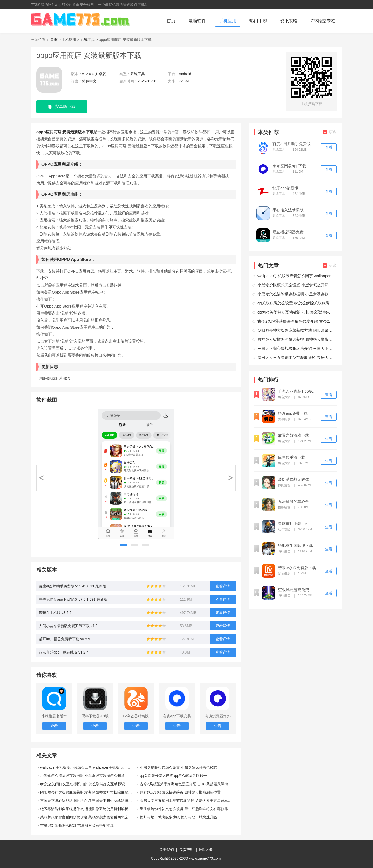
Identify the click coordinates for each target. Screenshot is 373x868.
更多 (330, 132)
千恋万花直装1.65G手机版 (297, 391)
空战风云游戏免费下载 (297, 590)
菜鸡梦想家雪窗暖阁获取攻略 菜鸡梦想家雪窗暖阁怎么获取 (88, 817)
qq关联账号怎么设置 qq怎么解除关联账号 (173, 776)
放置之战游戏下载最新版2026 (297, 435)
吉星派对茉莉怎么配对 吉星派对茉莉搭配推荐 (77, 825)
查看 (329, 147)
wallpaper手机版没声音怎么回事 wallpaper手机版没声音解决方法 (88, 767)
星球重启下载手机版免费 (297, 524)
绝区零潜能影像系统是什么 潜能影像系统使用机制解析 (84, 809)
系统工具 (88, 40)
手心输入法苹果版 (288, 210)
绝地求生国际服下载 (295, 546)
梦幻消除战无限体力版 (297, 480)
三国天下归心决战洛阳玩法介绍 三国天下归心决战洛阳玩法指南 (88, 801)
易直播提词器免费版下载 (292, 232)
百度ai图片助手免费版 (292, 144)
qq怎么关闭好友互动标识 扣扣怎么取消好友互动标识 (83, 784)
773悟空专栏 (323, 21)
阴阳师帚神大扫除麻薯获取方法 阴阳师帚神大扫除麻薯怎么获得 (88, 792)
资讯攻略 (289, 21)
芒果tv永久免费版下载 (297, 568)
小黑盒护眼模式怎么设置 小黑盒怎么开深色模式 (178, 767)
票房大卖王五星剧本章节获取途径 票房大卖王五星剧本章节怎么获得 (188, 801)
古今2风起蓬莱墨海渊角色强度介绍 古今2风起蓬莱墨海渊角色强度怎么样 (188, 784)
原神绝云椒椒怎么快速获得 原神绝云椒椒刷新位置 (180, 792)
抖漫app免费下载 (293, 413)
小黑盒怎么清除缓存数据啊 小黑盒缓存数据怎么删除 (82, 776)
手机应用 (228, 21)
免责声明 (187, 850)
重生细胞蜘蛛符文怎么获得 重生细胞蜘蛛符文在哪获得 (184, 809)
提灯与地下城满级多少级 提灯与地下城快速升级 (178, 817)
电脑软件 (197, 21)
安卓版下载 (62, 107)
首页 (171, 21)
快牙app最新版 (285, 188)
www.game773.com (205, 858)
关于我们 (167, 850)
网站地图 (206, 850)
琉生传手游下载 (292, 457)
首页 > (56, 40)
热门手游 (258, 21)
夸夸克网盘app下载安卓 (292, 166)
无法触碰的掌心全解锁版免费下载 (297, 502)
